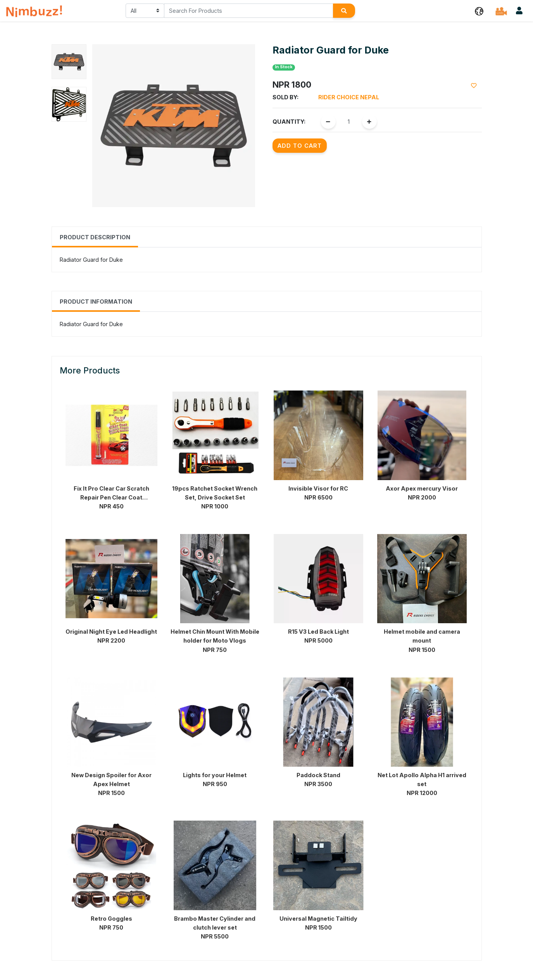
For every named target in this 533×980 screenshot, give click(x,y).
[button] (479, 11)
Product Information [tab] (96, 302)
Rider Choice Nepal (349, 97)
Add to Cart (300, 146)
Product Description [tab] (95, 237)
